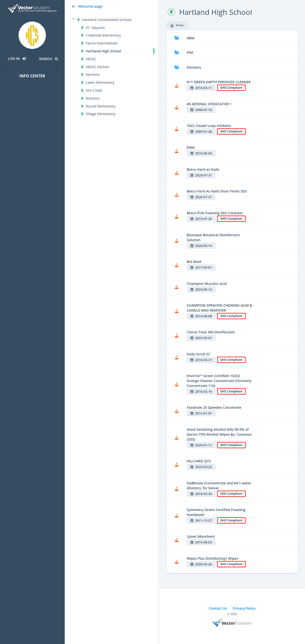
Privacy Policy (244, 608)
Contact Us (218, 608)
